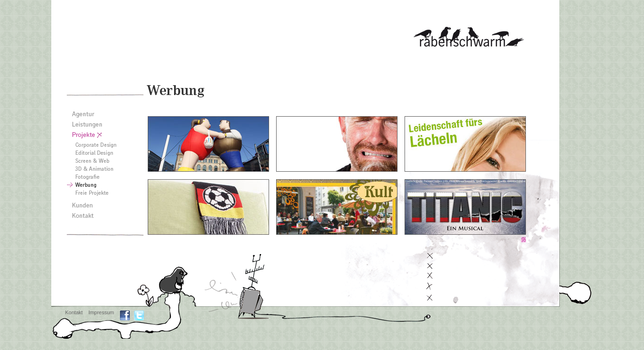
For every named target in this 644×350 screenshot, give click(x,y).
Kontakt (74, 312)
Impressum (101, 312)
